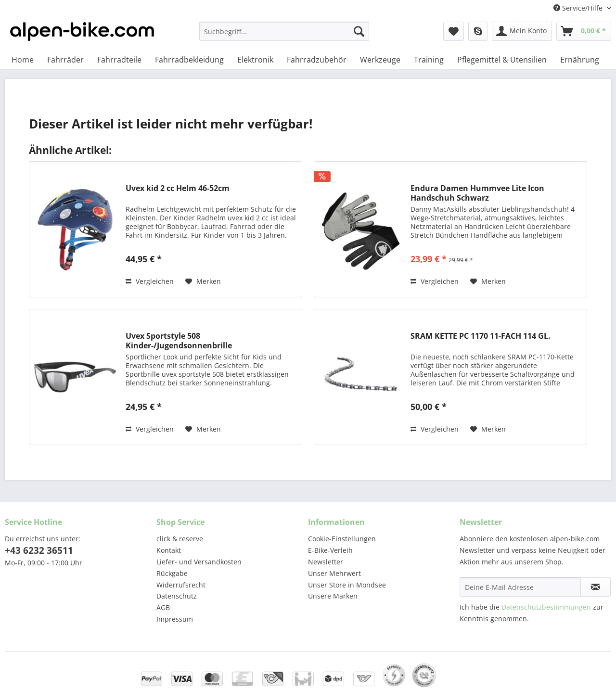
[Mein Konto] (522, 31)
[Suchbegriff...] (284, 31)
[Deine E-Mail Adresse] (520, 587)
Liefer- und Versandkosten (199, 562)
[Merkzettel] (454, 31)
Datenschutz (177, 596)
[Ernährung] (580, 60)
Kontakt (169, 550)
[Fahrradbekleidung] (189, 60)
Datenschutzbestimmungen (546, 607)
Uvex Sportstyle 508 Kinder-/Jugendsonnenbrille (179, 341)
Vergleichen (150, 281)
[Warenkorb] (584, 31)
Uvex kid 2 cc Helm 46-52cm (178, 188)
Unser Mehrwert (334, 573)
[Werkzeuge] (380, 60)
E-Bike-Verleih (330, 550)
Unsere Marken (333, 596)
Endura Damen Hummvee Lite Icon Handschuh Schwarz (477, 193)
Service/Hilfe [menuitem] (579, 8)
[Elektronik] (255, 60)
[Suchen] (359, 31)
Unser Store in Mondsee (347, 585)
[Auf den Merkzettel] (203, 281)
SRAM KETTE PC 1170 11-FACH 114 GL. (481, 336)
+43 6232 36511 (39, 550)
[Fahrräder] (65, 60)
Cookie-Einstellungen (342, 539)
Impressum (175, 619)
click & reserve (180, 539)
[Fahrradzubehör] (317, 60)
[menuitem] (284, 36)
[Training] (429, 60)
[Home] (23, 60)
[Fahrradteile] (119, 60)
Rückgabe (172, 573)
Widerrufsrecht (181, 585)
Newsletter (326, 562)
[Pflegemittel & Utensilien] (502, 60)
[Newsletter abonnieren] (596, 587)
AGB (163, 607)
